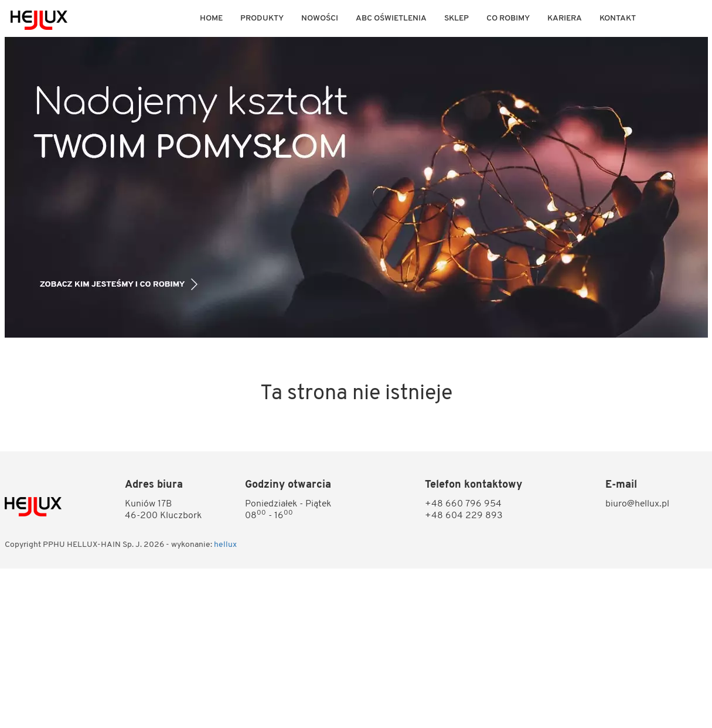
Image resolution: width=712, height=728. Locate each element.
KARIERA (565, 18)
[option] (356, 187)
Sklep (457, 18)
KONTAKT (618, 18)
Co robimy (508, 18)
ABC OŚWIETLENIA (391, 18)
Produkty (262, 18)
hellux (225, 545)
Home (211, 18)
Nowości (320, 18)
